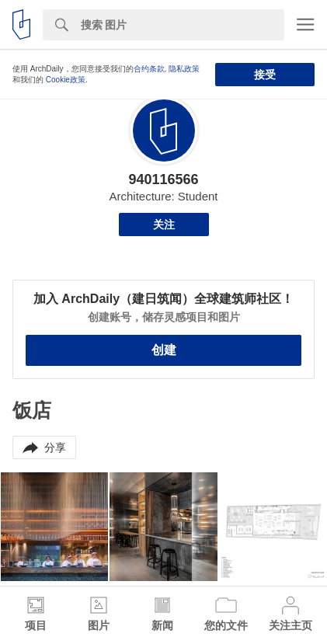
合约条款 (149, 69)
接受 (265, 75)
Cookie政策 (66, 80)
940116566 (163, 179)
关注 (164, 225)
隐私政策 (184, 69)
